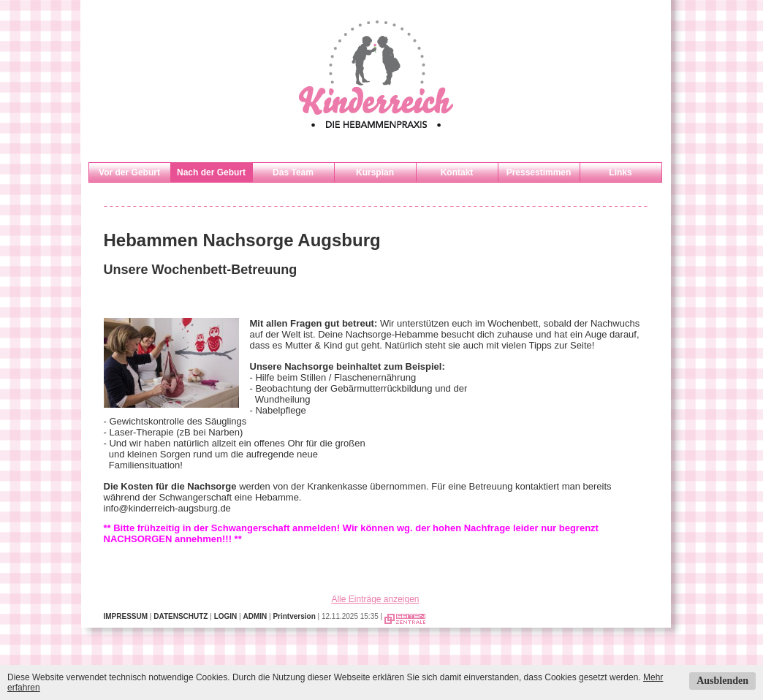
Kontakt (457, 172)
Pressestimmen (539, 172)
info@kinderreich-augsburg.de (167, 508)
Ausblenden (722, 681)
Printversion (294, 616)
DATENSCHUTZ (181, 616)
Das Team (293, 172)
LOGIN (226, 616)
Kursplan (375, 172)
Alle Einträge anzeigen (375, 599)
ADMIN (255, 616)
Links (620, 172)
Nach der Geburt (211, 172)
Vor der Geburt (129, 172)
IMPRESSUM (126, 616)
